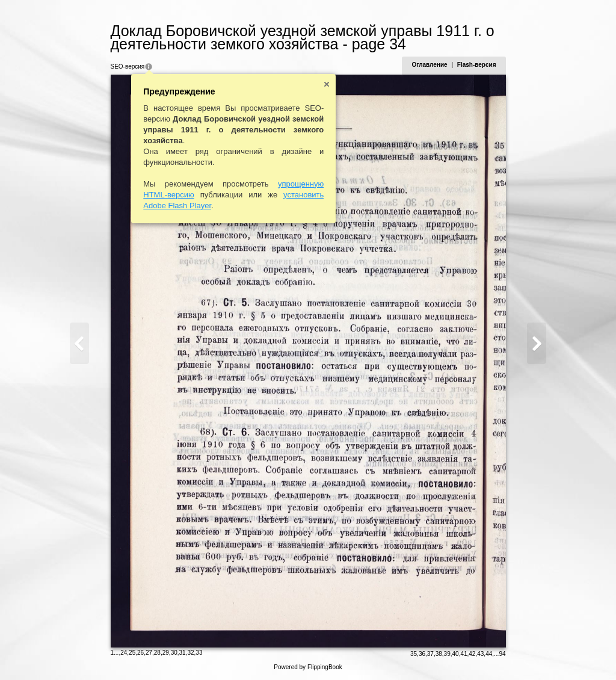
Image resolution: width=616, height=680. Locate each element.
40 (456, 654)
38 (439, 654)
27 (149, 653)
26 (140, 653)
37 (430, 654)
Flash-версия (477, 65)
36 (422, 654)
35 (414, 654)
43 (480, 654)
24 (124, 653)
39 (447, 654)
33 (199, 653)
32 (190, 653)
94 (502, 654)
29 (166, 653)
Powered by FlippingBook (308, 667)
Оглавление (429, 65)
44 (489, 654)
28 (157, 653)
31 (183, 653)
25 (132, 653)
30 (174, 653)
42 (472, 654)
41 (464, 654)
